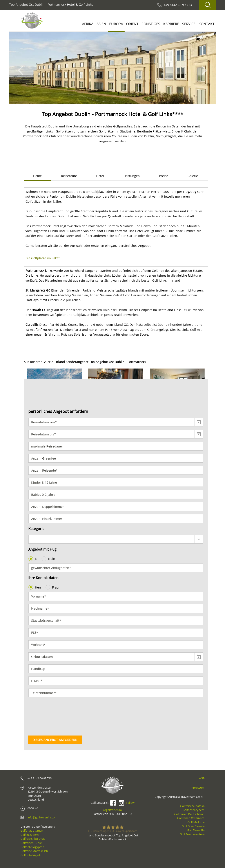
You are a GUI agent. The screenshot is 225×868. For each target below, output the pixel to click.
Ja (33, 559)
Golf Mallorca (196, 822)
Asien (101, 24)
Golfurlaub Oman (32, 830)
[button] (22, 68)
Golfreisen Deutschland (189, 814)
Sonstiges (151, 24)
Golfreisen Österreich (191, 818)
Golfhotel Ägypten (32, 847)
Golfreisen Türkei (31, 843)
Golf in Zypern (30, 835)
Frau (53, 587)
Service (189, 24)
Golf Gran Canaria (193, 826)
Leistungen (132, 176)
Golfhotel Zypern (194, 810)
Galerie (193, 176)
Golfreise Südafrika (192, 806)
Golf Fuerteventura (192, 834)
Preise (164, 176)
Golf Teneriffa (196, 830)
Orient (132, 24)
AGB (202, 778)
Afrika (88, 24)
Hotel (100, 176)
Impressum (197, 787)
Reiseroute (69, 176)
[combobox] (116, 539)
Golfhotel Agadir (31, 855)
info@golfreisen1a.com (42, 817)
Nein (49, 559)
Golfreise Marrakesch (34, 851)
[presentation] (46, 716)
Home (37, 176)
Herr (35, 587)
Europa (116, 24)
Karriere (171, 24)
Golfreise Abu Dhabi (33, 839)
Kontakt (207, 24)
